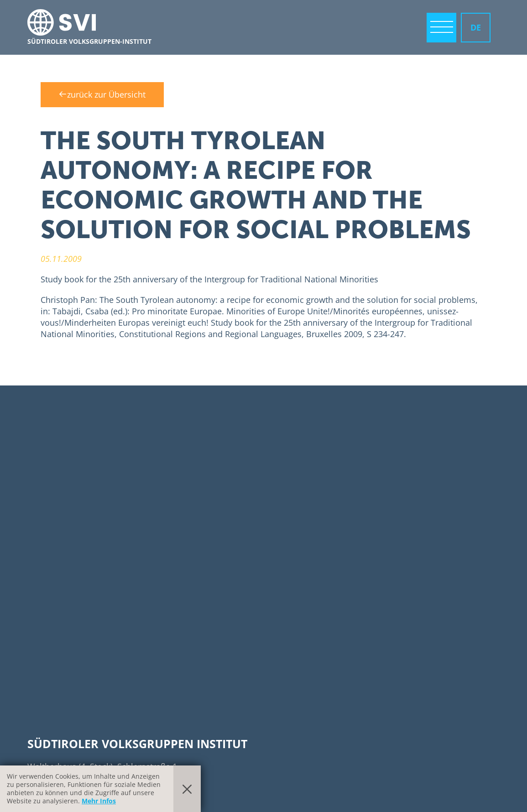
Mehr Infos (99, 801)
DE (476, 27)
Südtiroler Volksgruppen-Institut (89, 41)
